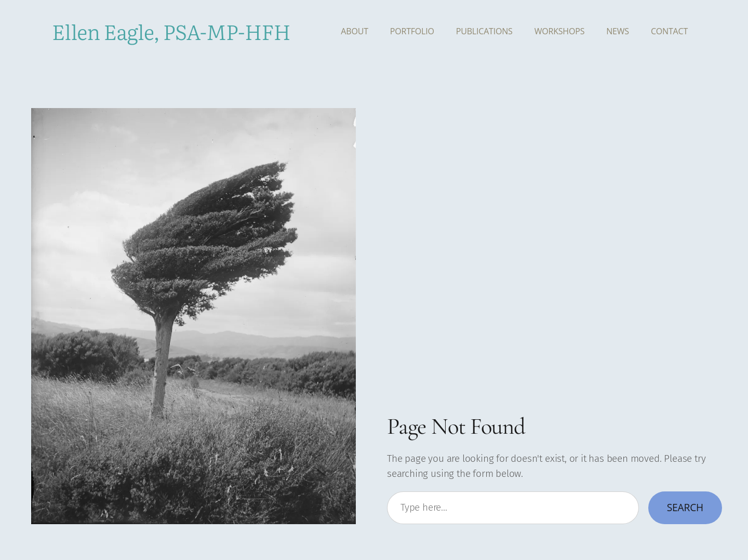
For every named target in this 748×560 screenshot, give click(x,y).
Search (685, 507)
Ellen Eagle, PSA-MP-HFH (171, 31)
